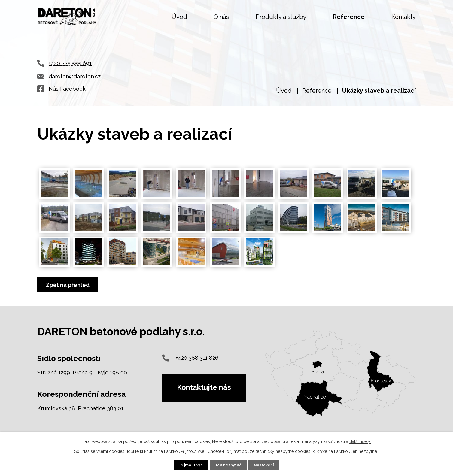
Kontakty (404, 17)
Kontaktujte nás (204, 388)
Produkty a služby (281, 17)
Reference (349, 17)
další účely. (360, 441)
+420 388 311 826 (197, 358)
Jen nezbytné (228, 465)
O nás (221, 17)
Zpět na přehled (68, 285)
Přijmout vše (191, 465)
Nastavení (264, 465)
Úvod (179, 17)
